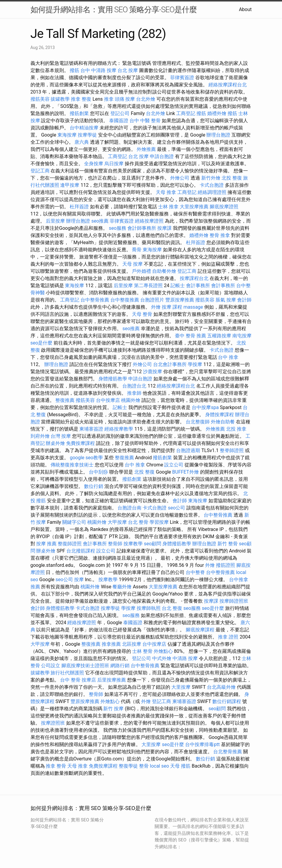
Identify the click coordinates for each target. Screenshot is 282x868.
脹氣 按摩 (226, 300)
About (245, 9)
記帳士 (178, 285)
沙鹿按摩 (153, 372)
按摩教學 (133, 544)
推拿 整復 (81, 99)
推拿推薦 (111, 644)
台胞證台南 (129, 508)
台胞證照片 (152, 300)
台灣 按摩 (61, 436)
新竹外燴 (211, 178)
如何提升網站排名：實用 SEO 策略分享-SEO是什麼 (114, 10)
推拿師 (134, 393)
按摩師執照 (149, 608)
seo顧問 (153, 544)
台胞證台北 (134, 386)
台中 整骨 (70, 680)
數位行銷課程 (227, 701)
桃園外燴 (131, 400)
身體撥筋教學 (113, 379)
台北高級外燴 (221, 687)
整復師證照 (70, 544)
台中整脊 (195, 572)
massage (193, 307)
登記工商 (40, 171)
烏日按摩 (114, 164)
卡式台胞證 (212, 185)
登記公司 (120, 113)
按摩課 (164, 228)
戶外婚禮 (141, 271)
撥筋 (74, 70)
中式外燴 (162, 658)
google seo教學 (86, 458)
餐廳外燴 (122, 587)
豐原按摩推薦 (180, 300)
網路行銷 (120, 666)
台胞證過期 (188, 450)
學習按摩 (159, 522)
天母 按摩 (132, 264)
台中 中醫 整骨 (145, 121)
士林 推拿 (168, 207)
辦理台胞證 (218, 135)
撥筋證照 (225, 565)
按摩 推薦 (46, 544)
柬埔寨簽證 (91, 429)
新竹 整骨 (228, 544)
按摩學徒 (87, 135)
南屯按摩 (242, 336)
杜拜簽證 (79, 207)
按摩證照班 (53, 723)
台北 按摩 (128, 70)
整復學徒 (128, 766)
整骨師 (115, 544)
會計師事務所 (142, 228)
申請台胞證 (162, 156)
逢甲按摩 (70, 185)
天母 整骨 (142, 314)
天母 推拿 (166, 192)
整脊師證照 (232, 450)
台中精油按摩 (84, 128)
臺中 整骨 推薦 (190, 336)
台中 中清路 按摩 (98, 70)
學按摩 (195, 364)
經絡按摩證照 (149, 221)
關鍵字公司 (74, 522)
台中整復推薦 (125, 300)
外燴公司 (180, 178)
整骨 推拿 (220, 235)
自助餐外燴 (164, 271)
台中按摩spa (205, 407)
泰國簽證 (119, 121)
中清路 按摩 (185, 658)
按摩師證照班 (234, 601)
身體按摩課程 (219, 415)
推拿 (109, 99)
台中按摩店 (108, 400)
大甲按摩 (117, 522)
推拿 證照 (228, 637)
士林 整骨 (142, 651)
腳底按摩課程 (200, 630)
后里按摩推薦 (112, 680)
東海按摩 (67, 135)
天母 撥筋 (180, 766)
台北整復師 (198, 422)
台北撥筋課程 (81, 551)
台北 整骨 (138, 522)
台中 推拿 (228, 357)
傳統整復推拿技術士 (72, 465)
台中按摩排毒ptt (202, 744)
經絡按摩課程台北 (228, 85)
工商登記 (186, 113)
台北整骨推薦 (228, 752)
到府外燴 (40, 436)
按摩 (79, 580)
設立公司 (174, 465)
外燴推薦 (146, 149)
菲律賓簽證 (182, 78)
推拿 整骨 (56, 766)
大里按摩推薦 (194, 207)
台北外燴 (146, 99)
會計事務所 (198, 285)
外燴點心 (163, 651)
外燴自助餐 (223, 422)
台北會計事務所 (170, 364)
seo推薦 (100, 221)
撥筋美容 (40, 99)
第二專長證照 (148, 285)
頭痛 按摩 (125, 99)
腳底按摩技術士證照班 (85, 666)
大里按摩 (181, 687)
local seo (159, 766)
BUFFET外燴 (186, 472)
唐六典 (82, 142)
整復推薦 (65, 400)
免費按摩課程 (80, 443)
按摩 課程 (172, 307)
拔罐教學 (60, 99)
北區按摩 (132, 644)
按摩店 (89, 680)
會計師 (244, 300)
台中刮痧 (98, 472)
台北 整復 (172, 608)
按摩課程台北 (194, 278)
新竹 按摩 (113, 709)
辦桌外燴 (55, 443)
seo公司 (176, 508)
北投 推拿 (236, 429)
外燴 (156, 307)
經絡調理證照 (212, 192)
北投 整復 (232, 178)
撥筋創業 (79, 113)
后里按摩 (55, 221)
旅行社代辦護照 (67, 673)
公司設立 (51, 666)
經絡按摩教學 (119, 429)
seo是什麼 (42, 343)
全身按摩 (94, 164)
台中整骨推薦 (95, 300)
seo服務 (118, 228)
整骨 (144, 766)
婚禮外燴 (217, 113)
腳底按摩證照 (224, 207)
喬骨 (137, 250)
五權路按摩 (219, 336)
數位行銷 (94, 486)
